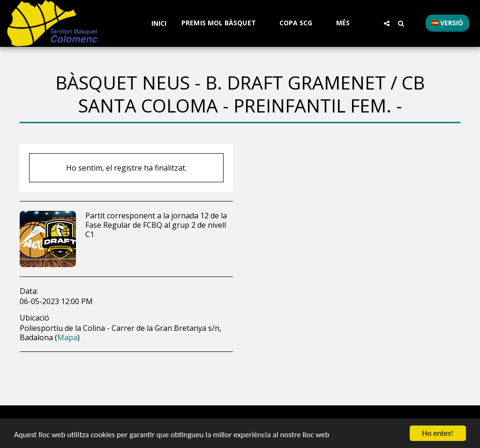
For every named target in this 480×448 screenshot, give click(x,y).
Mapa (67, 337)
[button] (223, 23)
